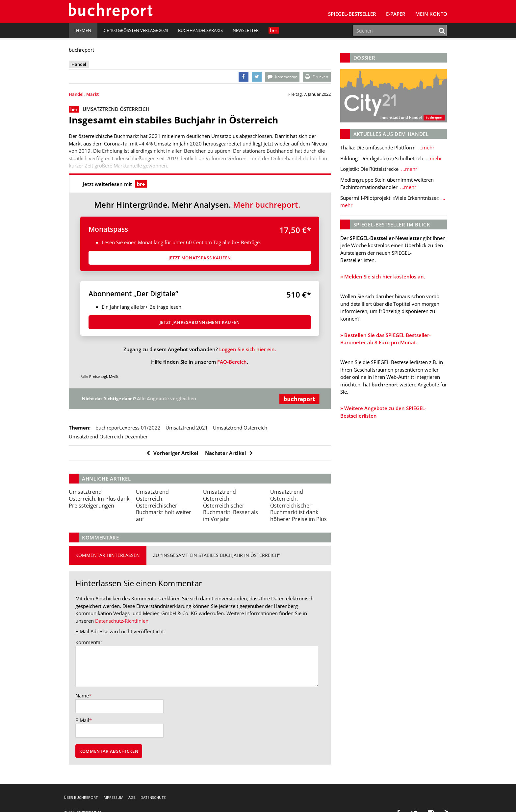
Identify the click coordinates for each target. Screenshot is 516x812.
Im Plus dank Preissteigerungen (99, 499)
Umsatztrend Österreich (240, 428)
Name (82, 695)
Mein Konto (431, 14)
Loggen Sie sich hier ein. (248, 349)
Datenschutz (153, 797)
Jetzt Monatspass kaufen (200, 258)
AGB (132, 797)
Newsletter (246, 30)
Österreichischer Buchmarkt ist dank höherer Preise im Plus (298, 505)
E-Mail (82, 720)
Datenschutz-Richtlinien (122, 621)
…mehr (426, 147)
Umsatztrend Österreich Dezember (108, 436)
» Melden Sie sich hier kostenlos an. (383, 276)
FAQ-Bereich (232, 362)
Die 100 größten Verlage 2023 (135, 30)
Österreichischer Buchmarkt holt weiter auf (164, 505)
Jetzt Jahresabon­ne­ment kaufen (200, 322)
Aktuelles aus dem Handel (391, 134)
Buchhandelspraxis (200, 30)
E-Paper (396, 14)
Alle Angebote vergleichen (170, 399)
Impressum (113, 797)
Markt (92, 94)
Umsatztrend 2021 (187, 428)
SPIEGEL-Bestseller (352, 14)
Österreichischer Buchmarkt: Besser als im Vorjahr (231, 505)
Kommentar (89, 642)
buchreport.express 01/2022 (128, 428)
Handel (76, 94)
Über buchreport (81, 797)
